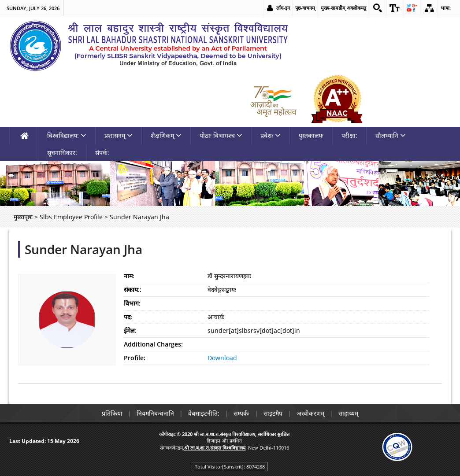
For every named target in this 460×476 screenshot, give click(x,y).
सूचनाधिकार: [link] (62, 153)
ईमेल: (130, 330)
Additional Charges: (153, 344)
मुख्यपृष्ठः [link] (23, 217)
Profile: (135, 358)
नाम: (129, 276)
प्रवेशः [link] (271, 135)
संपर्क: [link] (102, 153)
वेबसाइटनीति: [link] (204, 413)
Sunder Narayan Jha (83, 249)
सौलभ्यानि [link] (391, 135)
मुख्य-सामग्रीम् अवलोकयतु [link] (343, 8)
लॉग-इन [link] (283, 8)
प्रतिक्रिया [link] (112, 413)
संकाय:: (133, 290)
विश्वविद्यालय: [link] (67, 135)
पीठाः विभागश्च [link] (221, 135)
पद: (128, 317)
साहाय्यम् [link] (348, 413)
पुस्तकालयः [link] (311, 135)
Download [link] (222, 358)
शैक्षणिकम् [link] (166, 135)
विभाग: (132, 303)
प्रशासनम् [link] (119, 135)
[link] (378, 8)
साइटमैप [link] (273, 413)
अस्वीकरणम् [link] (310, 413)
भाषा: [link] (446, 8)
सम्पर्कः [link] (241, 413)
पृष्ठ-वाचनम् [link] (305, 8)
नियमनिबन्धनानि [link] (155, 413)
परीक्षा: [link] (349, 135)
